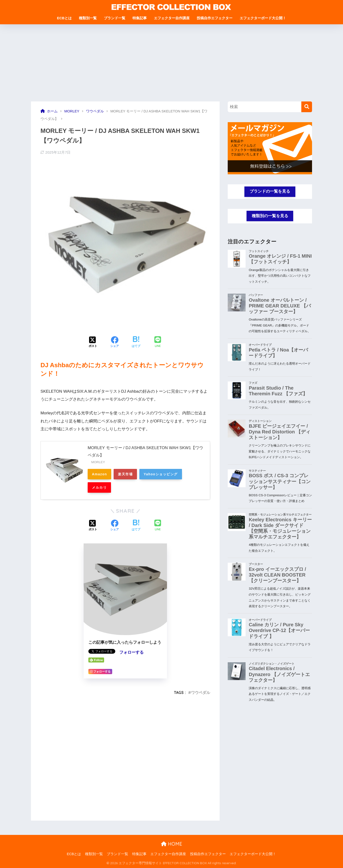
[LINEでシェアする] (158, 342)
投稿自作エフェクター (215, 18)
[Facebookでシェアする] (115, 342)
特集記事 (140, 18)
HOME (172, 844)
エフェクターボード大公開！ (263, 18)
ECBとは (64, 18)
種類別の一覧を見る (270, 216)
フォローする (131, 652)
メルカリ (99, 487)
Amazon (99, 474)
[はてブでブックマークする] (136, 342)
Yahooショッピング (161, 474)
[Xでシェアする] (93, 342)
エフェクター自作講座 (172, 18)
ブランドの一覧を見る (270, 191)
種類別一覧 (88, 18)
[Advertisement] (171, 66)
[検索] (307, 107)
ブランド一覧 (115, 18)
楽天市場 (125, 474)
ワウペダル (201, 692)
